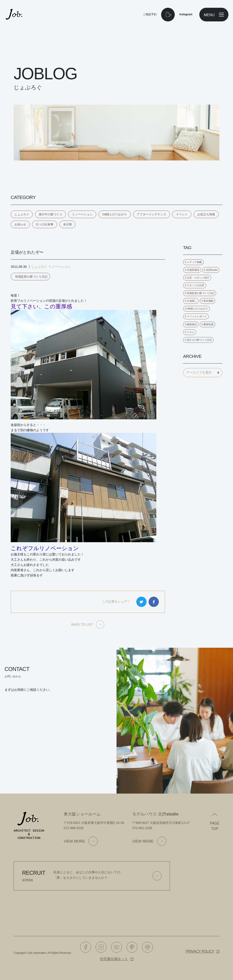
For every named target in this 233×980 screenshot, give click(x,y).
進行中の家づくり (51, 214)
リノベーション (82, 214)
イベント (182, 214)
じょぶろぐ (22, 214)
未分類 (67, 224)
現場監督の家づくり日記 (31, 277)
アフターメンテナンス (152, 214)
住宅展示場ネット (114, 959)
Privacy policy (200, 951)
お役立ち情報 (206, 214)
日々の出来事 (45, 224)
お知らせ (20, 224)
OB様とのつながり (115, 214)
